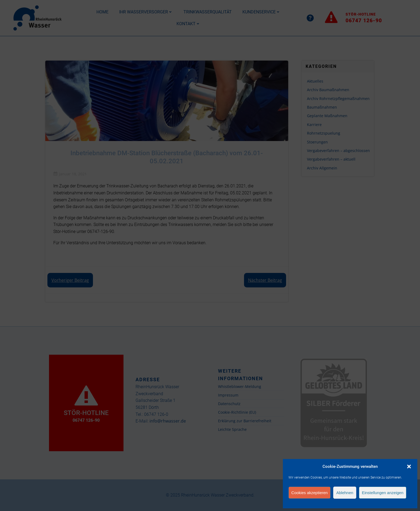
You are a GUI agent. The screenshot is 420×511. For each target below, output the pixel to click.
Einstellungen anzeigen (383, 493)
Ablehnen (345, 493)
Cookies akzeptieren (310, 493)
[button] (409, 466)
